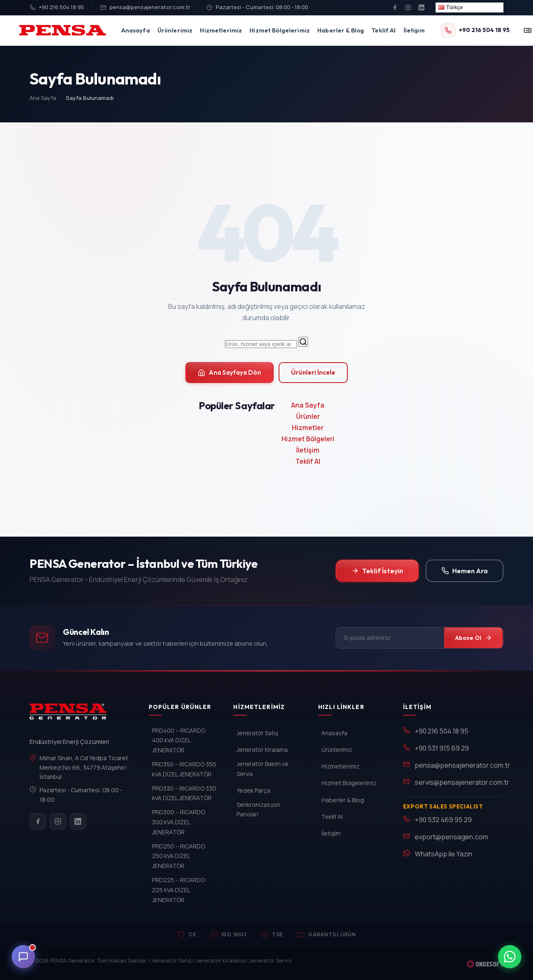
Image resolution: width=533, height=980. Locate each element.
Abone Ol (474, 638)
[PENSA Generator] (70, 715)
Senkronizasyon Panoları (258, 810)
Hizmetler (308, 428)
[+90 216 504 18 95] (475, 30)
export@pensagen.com (451, 837)
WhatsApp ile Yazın (443, 854)
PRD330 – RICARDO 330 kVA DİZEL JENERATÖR (184, 793)
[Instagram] (408, 7)
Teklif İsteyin (377, 571)
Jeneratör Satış (257, 733)
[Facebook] (395, 7)
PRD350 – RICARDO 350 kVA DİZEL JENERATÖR (184, 769)
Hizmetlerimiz (221, 30)
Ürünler (308, 416)
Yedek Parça (253, 790)
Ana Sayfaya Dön (229, 372)
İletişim (414, 30)
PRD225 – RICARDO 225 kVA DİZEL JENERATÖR (178, 890)
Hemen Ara (465, 571)
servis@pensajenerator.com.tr (462, 782)
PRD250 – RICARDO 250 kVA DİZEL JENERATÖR (178, 856)
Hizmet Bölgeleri (308, 439)
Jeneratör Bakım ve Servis (263, 769)
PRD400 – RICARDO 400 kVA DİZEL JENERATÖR (179, 740)
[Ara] (303, 342)
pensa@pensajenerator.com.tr (145, 7)
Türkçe (451, 7)
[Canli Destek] (23, 957)
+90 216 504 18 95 (57, 7)
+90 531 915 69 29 (442, 748)
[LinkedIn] (421, 7)
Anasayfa (136, 30)
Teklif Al (384, 30)
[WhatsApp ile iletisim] (510, 957)
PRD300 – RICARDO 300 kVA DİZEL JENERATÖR (178, 822)
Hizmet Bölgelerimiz (280, 30)
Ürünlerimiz (175, 30)
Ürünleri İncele (313, 372)
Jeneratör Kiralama (262, 750)
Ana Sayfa (43, 98)
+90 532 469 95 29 (443, 820)
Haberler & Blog (341, 30)
